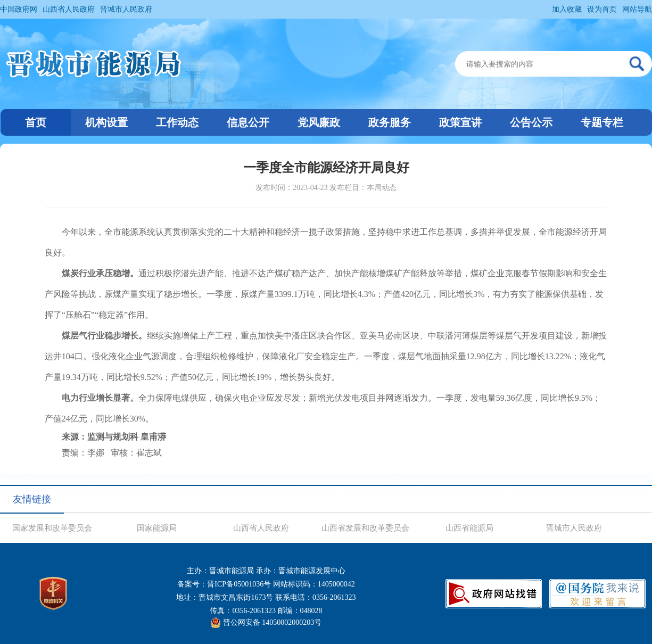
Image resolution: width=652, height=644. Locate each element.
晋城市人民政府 (126, 9)
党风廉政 (319, 122)
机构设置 (106, 122)
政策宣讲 (460, 122)
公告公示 (531, 122)
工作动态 (177, 122)
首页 (36, 122)
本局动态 (382, 188)
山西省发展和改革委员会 (365, 528)
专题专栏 (602, 122)
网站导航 (637, 9)
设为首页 (602, 9)
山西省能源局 (469, 528)
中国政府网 (19, 9)
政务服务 (390, 122)
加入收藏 (567, 9)
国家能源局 (157, 528)
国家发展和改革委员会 (52, 528)
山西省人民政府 (69, 9)
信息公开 (248, 122)
